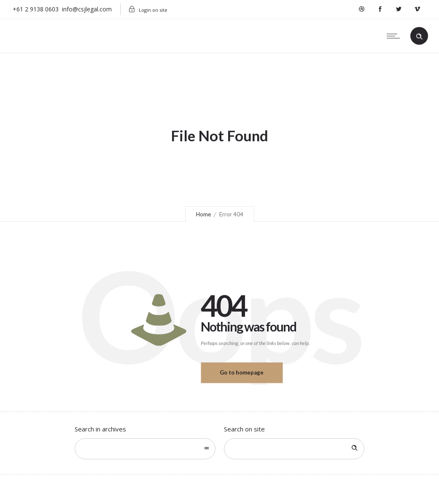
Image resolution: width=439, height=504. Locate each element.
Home (203, 214)
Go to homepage (242, 372)
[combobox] (145, 449)
